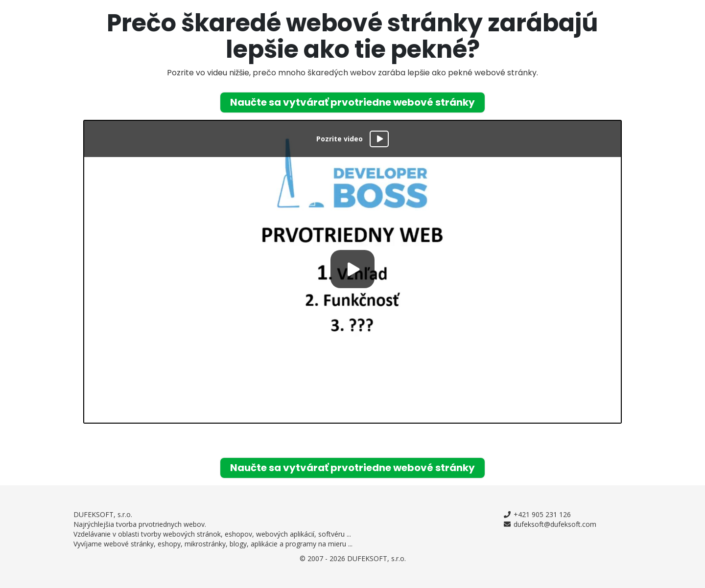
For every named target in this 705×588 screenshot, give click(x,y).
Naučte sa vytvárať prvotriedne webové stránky (352, 102)
